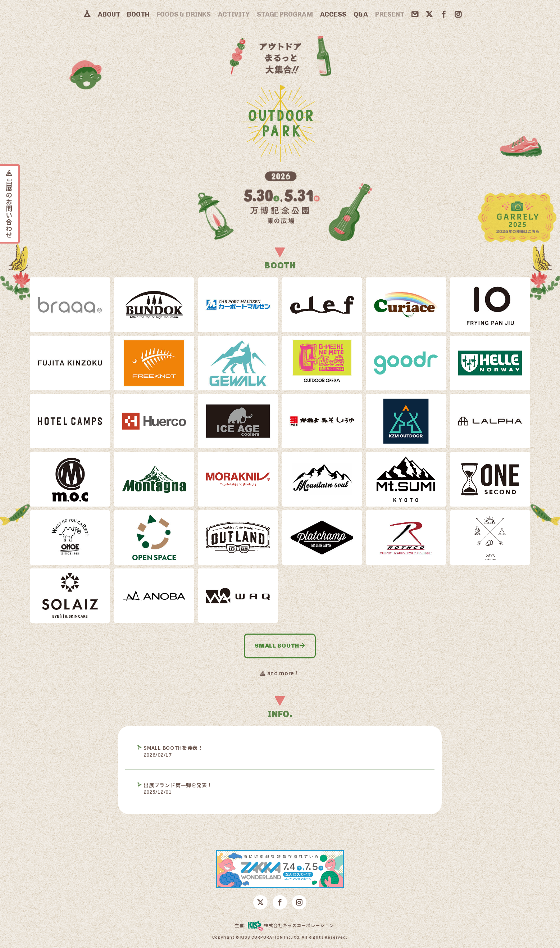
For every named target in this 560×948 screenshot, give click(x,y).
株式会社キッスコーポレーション (291, 926)
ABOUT (109, 14)
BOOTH (138, 14)
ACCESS (333, 14)
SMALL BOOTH (280, 646)
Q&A (361, 14)
